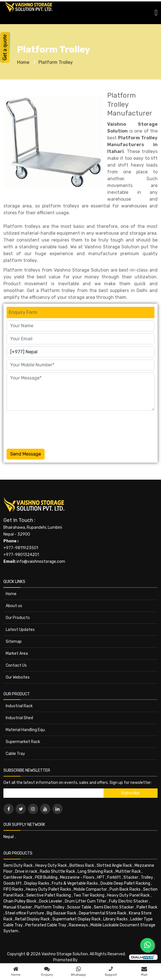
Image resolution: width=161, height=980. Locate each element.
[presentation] (50, 429)
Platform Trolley (56, 62)
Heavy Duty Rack (51, 865)
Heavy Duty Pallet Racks (48, 889)
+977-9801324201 (21, 555)
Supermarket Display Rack (77, 919)
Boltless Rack (82, 865)
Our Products (18, 618)
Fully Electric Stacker (129, 901)
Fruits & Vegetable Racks (75, 883)
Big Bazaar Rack (61, 913)
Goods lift (13, 883)
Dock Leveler (51, 901)
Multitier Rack (128, 871)
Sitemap (14, 642)
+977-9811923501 (21, 548)
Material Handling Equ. (26, 730)
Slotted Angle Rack (114, 865)
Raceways (78, 925)
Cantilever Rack (18, 877)
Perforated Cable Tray (46, 925)
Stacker (131, 877)
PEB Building (46, 877)
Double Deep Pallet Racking (125, 883)
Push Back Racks (125, 889)
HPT (101, 877)
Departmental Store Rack (103, 913)
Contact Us (16, 665)
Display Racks (37, 883)
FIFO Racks (13, 889)
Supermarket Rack (23, 742)
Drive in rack (26, 871)
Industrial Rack (19, 706)
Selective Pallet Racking (48, 895)
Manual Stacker (18, 907)
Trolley (147, 877)
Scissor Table (79, 907)
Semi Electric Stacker (114, 907)
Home (23, 62)
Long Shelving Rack (95, 871)
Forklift (114, 877)
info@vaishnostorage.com (41, 562)
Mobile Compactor (90, 889)
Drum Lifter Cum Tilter (86, 901)
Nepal (9, 837)
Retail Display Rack (32, 919)
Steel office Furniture (25, 913)
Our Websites (18, 677)
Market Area (17, 653)
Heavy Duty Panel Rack (128, 895)
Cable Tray (15, 754)
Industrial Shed (19, 718)
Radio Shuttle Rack (57, 871)
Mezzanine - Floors (77, 877)
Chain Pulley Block (20, 901)
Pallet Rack (147, 907)
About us (14, 606)
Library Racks (115, 919)
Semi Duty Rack (18, 865)
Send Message (26, 454)
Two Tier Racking (89, 895)
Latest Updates (20, 630)
